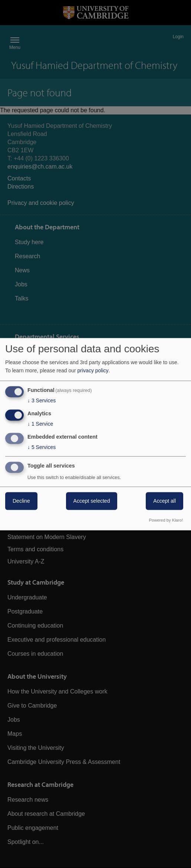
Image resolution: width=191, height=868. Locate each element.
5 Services (42, 447)
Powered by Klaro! (166, 520)
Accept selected (92, 501)
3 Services (42, 401)
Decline (21, 501)
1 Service (40, 424)
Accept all (164, 501)
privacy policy (93, 371)
